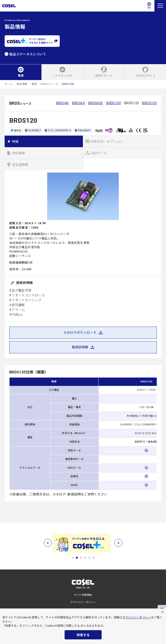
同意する (83, 635)
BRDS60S (96, 103)
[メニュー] (160, 6)
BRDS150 (149, 103)
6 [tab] (94, 558)
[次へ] (118, 543)
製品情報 (22, 84)
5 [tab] (89, 558)
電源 (34, 84)
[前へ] (48, 543)
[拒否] (163, 612)
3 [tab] (81, 558)
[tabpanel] (83, 543)
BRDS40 (63, 103)
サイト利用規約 (83, 595)
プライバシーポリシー (137, 617)
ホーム (9, 84)
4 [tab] (85, 558)
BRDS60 (78, 103)
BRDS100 (114, 103)
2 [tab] (77, 558)
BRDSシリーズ (49, 84)
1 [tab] (73, 558)
